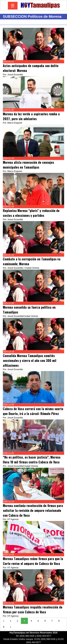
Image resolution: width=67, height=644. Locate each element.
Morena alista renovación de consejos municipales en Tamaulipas (28, 165)
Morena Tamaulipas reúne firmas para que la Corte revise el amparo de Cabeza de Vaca (33, 561)
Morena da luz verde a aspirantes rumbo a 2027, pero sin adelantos (31, 116)
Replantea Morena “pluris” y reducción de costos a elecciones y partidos (31, 213)
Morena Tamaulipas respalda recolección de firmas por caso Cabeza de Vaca (33, 609)
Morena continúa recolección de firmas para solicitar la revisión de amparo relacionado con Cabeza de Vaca (33, 510)
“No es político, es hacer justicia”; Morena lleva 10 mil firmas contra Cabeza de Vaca (32, 460)
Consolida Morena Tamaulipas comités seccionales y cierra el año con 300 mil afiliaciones (30, 360)
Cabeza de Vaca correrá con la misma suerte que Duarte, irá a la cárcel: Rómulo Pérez (33, 411)
